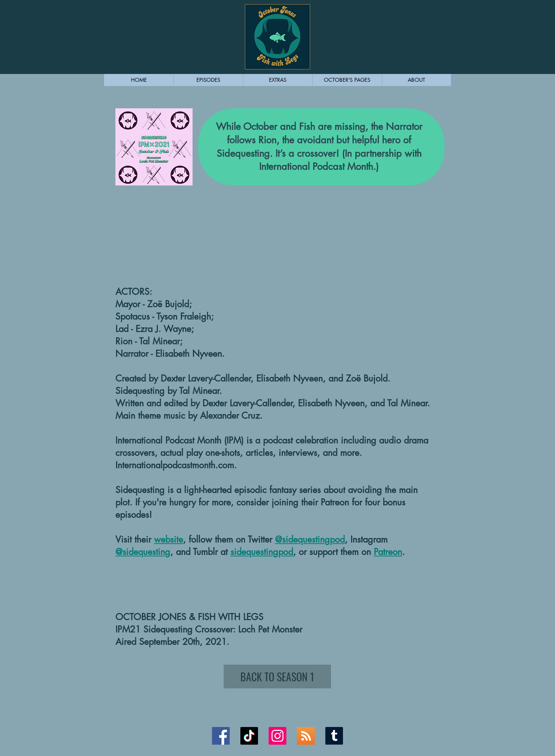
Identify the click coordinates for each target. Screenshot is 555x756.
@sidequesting (143, 552)
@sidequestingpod (310, 539)
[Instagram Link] (277, 736)
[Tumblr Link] (334, 736)
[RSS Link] (306, 736)
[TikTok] (249, 736)
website (168, 539)
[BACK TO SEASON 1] (277, 677)
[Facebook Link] (221, 736)
